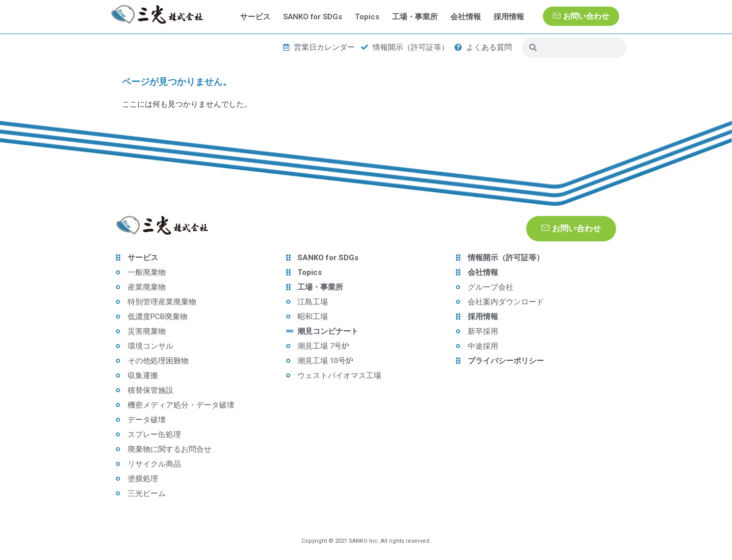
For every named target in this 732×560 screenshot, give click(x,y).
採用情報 (509, 17)
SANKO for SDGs (313, 17)
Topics (367, 17)
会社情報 (466, 17)
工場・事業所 (415, 17)
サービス (255, 17)
